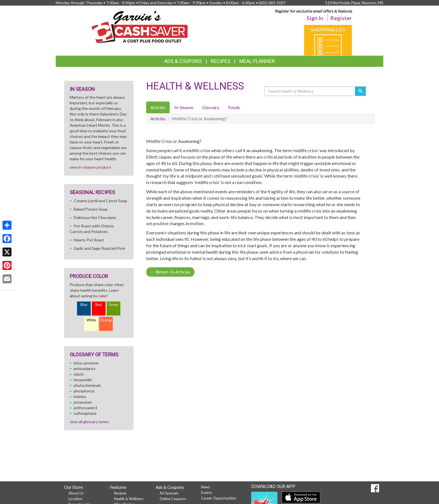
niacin (79, 374)
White (91, 320)
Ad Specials (169, 493)
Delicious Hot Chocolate (95, 217)
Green (113, 305)
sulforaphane (85, 413)
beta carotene (86, 363)
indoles (80, 396)
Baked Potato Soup (91, 209)
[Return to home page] (140, 27)
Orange (106, 320)
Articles (158, 118)
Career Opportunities (219, 498)
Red (99, 305)
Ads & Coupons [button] (183, 61)
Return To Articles (170, 272)
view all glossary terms (89, 422)
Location (75, 499)
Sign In (315, 18)
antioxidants (85, 368)
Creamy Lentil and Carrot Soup (100, 201)
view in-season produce (90, 167)
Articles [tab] (158, 107)
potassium (83, 402)
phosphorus (84, 391)
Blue (84, 305)
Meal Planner (257, 61)
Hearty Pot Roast (89, 240)
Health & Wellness (129, 499)
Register (341, 18)
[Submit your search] (360, 91)
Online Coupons (173, 499)
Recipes (221, 61)
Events (206, 493)
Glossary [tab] (211, 107)
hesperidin (83, 380)
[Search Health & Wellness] (310, 91)
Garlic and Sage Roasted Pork (99, 248)
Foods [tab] (234, 107)
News (206, 487)
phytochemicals (87, 385)
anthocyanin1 (86, 408)
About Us (76, 493)
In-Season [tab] (184, 107)
